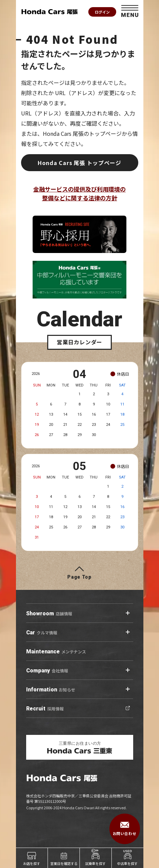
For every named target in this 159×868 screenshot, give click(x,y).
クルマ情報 (42, 633)
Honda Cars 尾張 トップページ (79, 163)
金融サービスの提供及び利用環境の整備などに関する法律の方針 (79, 193)
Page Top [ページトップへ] (79, 577)
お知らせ (51, 690)
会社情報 (47, 671)
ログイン (102, 12)
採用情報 (45, 709)
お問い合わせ (125, 829)
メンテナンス (56, 652)
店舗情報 (49, 614)
